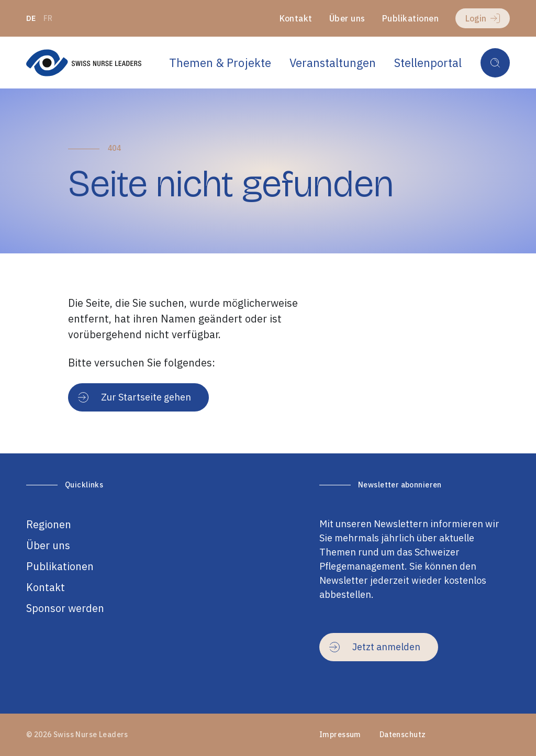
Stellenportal (428, 63)
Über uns (347, 18)
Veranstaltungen (333, 63)
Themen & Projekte (220, 63)
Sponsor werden (65, 608)
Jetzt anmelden (375, 647)
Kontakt (296, 18)
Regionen (49, 524)
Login (483, 18)
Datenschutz (403, 735)
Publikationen (410, 18)
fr (48, 18)
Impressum (340, 735)
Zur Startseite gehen (135, 397)
